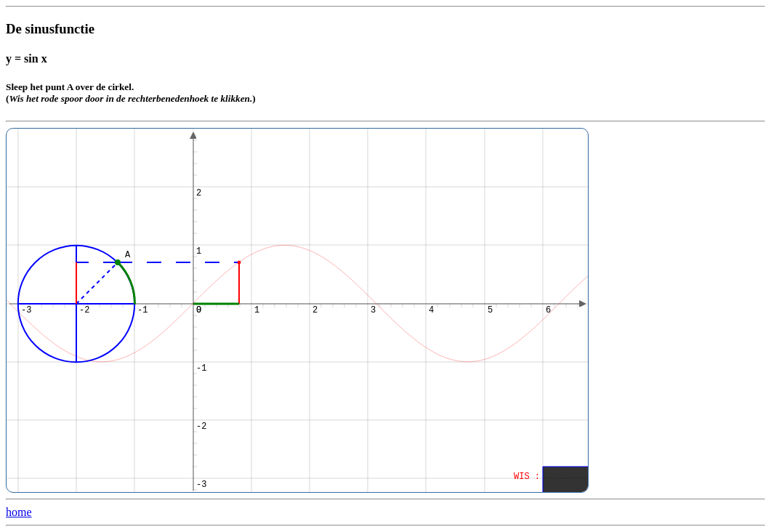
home (19, 512)
